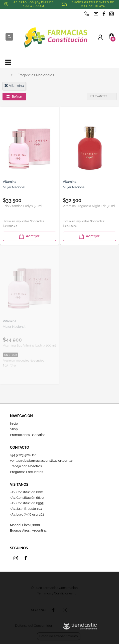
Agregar (29, 236)
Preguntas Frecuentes (27, 472)
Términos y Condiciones (55, 593)
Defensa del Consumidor (34, 626)
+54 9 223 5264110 (23, 455)
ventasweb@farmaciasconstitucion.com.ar (41, 461)
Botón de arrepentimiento (59, 636)
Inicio (14, 424)
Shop (14, 429)
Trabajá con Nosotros (26, 466)
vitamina (14, 86)
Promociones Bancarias (28, 435)
